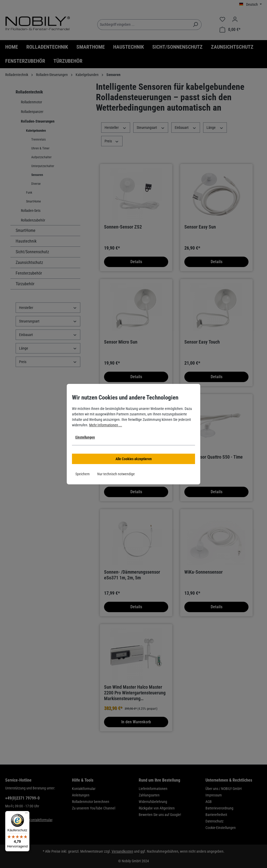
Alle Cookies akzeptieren (134, 459)
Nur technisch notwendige (116, 474)
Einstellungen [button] (85, 437)
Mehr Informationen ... (106, 425)
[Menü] (26, 814)
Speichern (83, 474)
